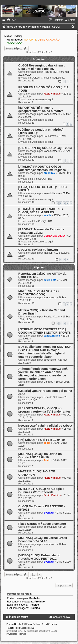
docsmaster (50, 360)
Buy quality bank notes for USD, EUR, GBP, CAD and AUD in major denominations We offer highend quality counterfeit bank (45, 352)
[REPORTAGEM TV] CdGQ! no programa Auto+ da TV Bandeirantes (45, 410)
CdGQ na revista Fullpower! (38, 250)
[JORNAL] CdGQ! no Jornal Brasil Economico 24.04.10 (43, 540)
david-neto (50, 280)
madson (48, 253)
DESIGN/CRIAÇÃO (49, 40)
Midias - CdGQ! (13, 36)
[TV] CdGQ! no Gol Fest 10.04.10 (41, 440)
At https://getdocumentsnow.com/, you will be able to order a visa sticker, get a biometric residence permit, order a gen (43, 374)
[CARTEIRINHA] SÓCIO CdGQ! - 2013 (45, 148)
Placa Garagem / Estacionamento (42, 524)
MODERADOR (15, 43)
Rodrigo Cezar (52, 317)
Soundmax (50, 136)
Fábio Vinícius (52, 94)
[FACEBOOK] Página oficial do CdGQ (45, 426)
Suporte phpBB (27, 628)
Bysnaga (49, 513)
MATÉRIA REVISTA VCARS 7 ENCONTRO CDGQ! (39, 293)
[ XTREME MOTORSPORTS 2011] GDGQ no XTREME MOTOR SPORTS (45, 331)
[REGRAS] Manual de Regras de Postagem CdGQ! (41, 231)
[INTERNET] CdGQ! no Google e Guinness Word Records (41, 490)
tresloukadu (50, 527)
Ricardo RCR (51, 72)
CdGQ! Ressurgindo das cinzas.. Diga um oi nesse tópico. (42, 67)
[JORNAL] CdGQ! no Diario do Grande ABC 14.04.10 (40, 456)
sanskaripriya (52, 336)
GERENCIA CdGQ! (55, 236)
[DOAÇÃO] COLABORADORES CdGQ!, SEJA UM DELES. (41, 211)
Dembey (48, 382)
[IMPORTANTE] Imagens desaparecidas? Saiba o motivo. (41, 109)
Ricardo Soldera (53, 397)
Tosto (47, 443)
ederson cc (50, 297)
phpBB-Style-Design (48, 631)
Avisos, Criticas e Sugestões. (48, 78)
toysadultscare (52, 114)
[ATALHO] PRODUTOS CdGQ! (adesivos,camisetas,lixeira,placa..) (43, 168)
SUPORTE (30, 40)
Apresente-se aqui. (43, 100)
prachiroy (49, 173)
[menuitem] (11, 20)
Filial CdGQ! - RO (42, 179)
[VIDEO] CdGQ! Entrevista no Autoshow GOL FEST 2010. (39, 557)
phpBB (21, 624)
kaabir (47, 215)
